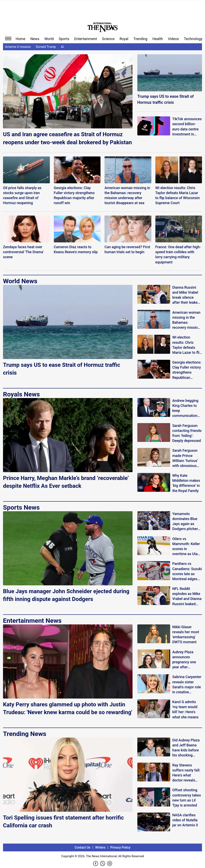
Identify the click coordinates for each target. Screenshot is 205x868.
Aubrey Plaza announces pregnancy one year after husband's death (185, 660)
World (49, 39)
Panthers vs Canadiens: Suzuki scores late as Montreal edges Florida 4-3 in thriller (187, 571)
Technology (193, 39)
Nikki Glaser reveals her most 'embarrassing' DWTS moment (186, 635)
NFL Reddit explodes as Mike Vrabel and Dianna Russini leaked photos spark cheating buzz (187, 596)
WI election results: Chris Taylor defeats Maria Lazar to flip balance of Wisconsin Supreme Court (187, 345)
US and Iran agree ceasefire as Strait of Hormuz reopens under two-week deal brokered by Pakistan (67, 138)
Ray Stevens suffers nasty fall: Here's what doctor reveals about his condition (186, 773)
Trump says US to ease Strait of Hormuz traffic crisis (166, 99)
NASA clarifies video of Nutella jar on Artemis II (185, 820)
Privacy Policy (120, 847)
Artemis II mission (18, 47)
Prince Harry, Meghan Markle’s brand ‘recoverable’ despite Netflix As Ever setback (66, 482)
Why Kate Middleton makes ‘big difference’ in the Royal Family (186, 483)
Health (158, 39)
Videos (173, 39)
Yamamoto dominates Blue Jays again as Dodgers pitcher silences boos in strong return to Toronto (185, 522)
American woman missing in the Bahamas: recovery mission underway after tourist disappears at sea (187, 320)
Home (20, 39)
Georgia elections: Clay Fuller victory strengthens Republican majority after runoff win (187, 370)
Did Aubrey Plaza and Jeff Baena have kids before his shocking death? (186, 748)
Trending (140, 39)
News (35, 39)
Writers (100, 847)
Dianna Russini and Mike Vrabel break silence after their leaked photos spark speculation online (187, 295)
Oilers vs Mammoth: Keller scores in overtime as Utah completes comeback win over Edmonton (186, 547)
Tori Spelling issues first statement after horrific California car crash (63, 822)
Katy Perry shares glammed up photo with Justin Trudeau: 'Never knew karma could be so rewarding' (68, 708)
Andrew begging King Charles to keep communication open (185, 408)
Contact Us (83, 847)
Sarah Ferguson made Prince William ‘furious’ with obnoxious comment (185, 458)
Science (108, 39)
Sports (64, 39)
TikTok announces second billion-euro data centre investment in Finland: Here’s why (187, 127)
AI (62, 47)
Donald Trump (46, 47)
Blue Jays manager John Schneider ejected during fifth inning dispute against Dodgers (66, 595)
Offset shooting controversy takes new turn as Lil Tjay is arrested (186, 798)
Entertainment (86, 39)
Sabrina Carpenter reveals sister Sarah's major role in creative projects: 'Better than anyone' (187, 685)
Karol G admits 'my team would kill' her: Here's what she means (185, 709)
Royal (124, 39)
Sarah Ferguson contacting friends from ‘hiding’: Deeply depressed (187, 433)
